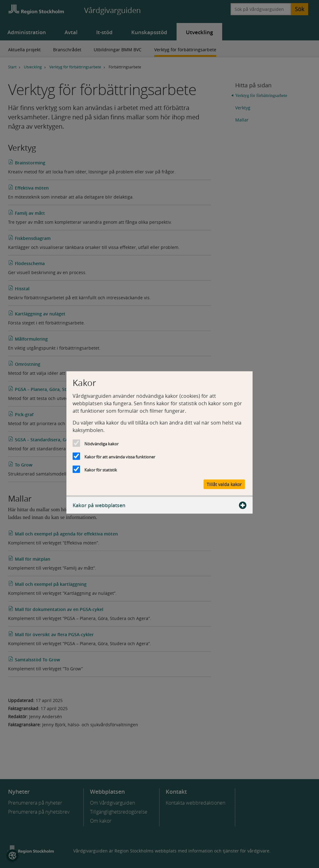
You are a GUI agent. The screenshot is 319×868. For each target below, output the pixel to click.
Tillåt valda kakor (224, 484)
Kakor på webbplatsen (159, 505)
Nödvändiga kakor (101, 443)
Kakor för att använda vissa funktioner (120, 457)
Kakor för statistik (101, 470)
